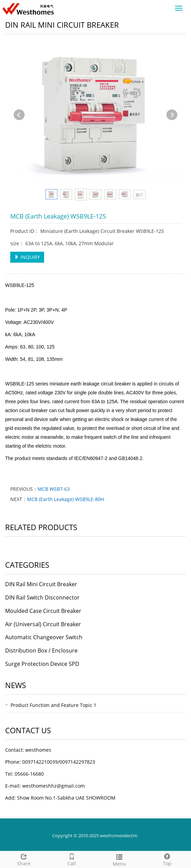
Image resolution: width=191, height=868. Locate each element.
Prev (19, 115)
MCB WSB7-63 (54, 489)
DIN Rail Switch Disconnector (42, 597)
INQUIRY (27, 257)
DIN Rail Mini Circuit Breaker (41, 584)
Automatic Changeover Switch (44, 637)
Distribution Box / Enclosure (41, 650)
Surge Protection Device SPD (42, 664)
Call (72, 859)
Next (172, 115)
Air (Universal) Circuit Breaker (43, 624)
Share (24, 859)
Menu (120, 859)
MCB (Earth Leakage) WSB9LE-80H (65, 499)
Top (167, 859)
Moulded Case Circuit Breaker (43, 611)
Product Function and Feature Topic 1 (53, 705)
